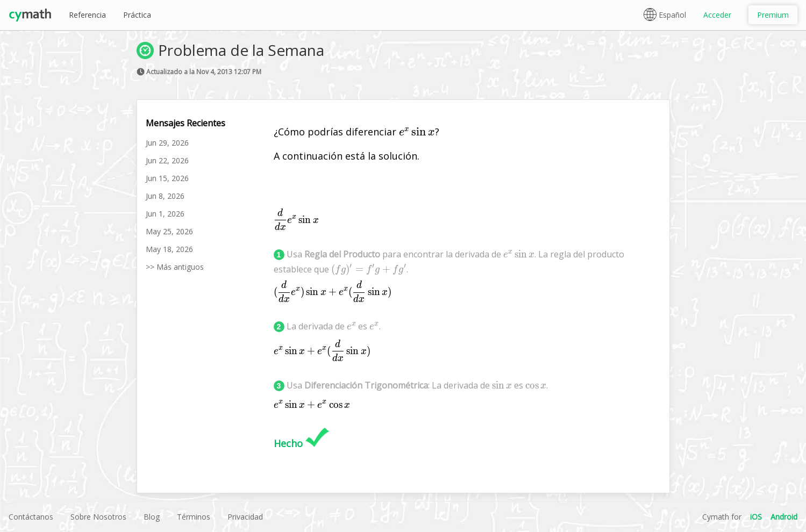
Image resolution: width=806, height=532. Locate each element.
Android (784, 517)
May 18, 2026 (169, 249)
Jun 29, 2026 (167, 143)
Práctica (137, 15)
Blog (152, 517)
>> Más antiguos (175, 267)
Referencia (87, 15)
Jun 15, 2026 (167, 178)
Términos (194, 517)
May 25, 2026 (169, 231)
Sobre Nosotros (98, 517)
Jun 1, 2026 (165, 214)
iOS (756, 517)
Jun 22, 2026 (167, 160)
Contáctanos (31, 517)
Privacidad (245, 517)
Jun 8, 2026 (165, 196)
